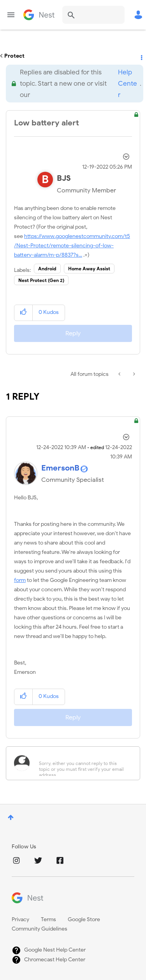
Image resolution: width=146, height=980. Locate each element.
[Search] (93, 15)
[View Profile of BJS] (64, 178)
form (20, 580)
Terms (48, 919)
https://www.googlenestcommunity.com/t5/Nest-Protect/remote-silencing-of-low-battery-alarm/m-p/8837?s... (72, 246)
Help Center (128, 84)
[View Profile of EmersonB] (60, 468)
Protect (14, 56)
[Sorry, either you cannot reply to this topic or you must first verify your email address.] (83, 763)
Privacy (20, 919)
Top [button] (11, 817)
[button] (24, 313)
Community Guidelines (40, 929)
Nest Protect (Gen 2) (41, 280)
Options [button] (141, 56)
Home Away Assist (89, 269)
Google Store (84, 919)
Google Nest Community (39, 15)
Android (47, 269)
